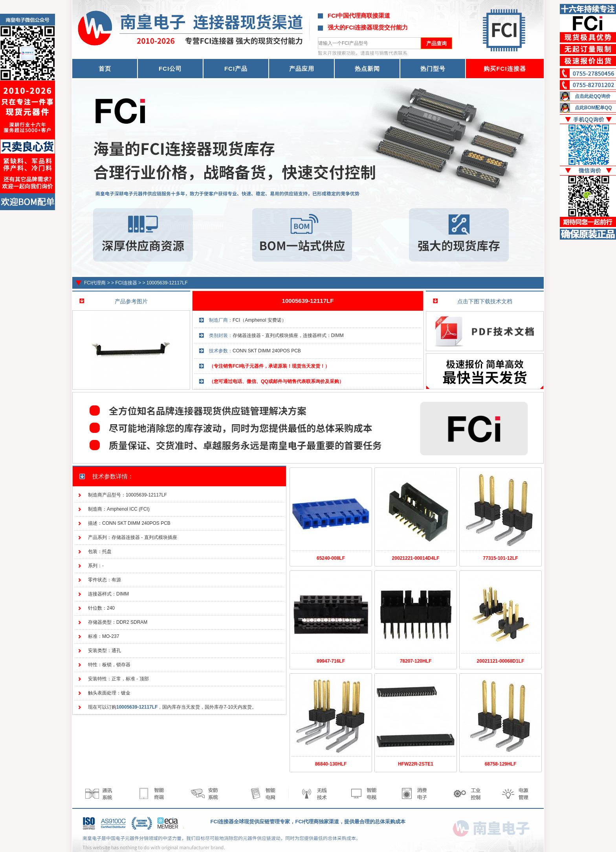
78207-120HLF (416, 661)
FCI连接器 (126, 283)
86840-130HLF (331, 764)
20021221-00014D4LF (416, 558)
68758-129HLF (501, 764)
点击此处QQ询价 (593, 96)
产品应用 (302, 69)
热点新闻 (367, 69)
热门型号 (433, 69)
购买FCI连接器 (505, 69)
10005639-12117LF (167, 283)
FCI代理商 (95, 283)
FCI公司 (170, 69)
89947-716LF (331, 661)
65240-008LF (331, 558)
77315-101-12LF (500, 558)
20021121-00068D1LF (501, 661)
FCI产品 (236, 69)
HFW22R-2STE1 (416, 764)
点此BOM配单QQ (593, 108)
